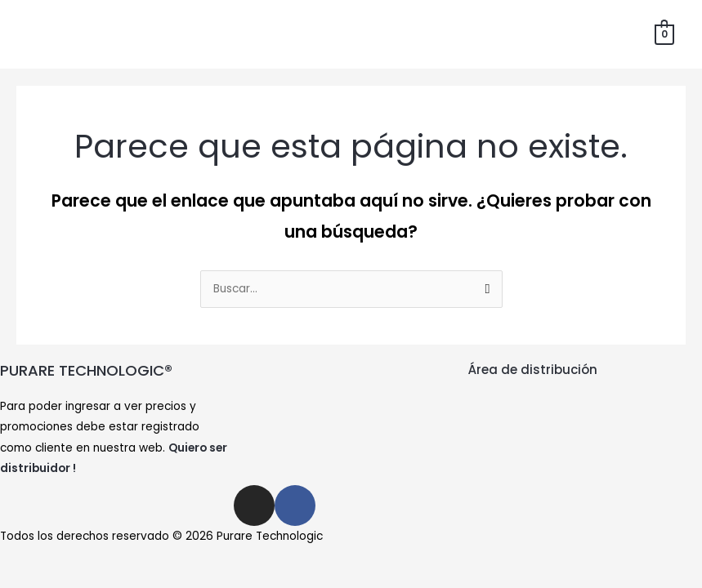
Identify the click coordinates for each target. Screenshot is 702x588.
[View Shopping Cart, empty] (665, 34)
